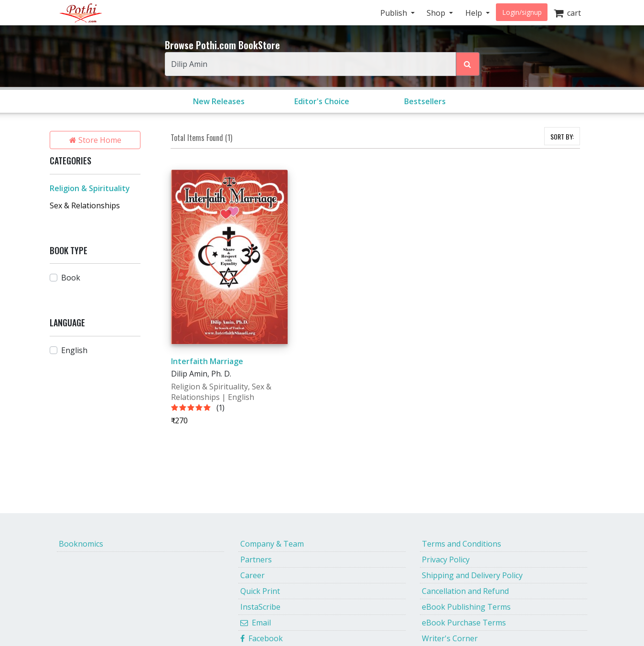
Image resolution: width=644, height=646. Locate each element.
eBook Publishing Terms (466, 607)
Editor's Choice (322, 101)
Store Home (95, 140)
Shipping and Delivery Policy (472, 575)
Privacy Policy (446, 560)
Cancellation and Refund (465, 591)
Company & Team (272, 544)
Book (71, 278)
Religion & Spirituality (90, 188)
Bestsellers (425, 101)
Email (256, 623)
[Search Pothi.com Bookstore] (468, 64)
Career (252, 575)
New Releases (219, 101)
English (74, 350)
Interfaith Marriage (207, 361)
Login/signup (522, 12)
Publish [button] (395, 13)
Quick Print (260, 591)
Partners (256, 560)
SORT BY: (562, 136)
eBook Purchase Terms (464, 623)
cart (567, 13)
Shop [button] (437, 13)
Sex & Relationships (85, 205)
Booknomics (81, 544)
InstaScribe (260, 607)
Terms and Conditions (462, 544)
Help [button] (475, 13)
